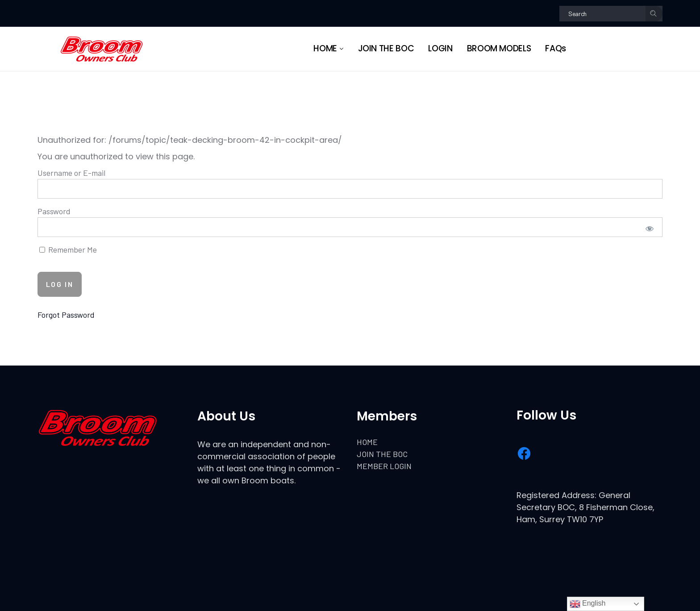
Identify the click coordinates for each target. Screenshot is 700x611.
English (588, 604)
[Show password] (650, 228)
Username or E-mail (71, 173)
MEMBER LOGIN (384, 466)
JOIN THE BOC (382, 454)
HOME (367, 442)
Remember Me (68, 249)
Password (54, 211)
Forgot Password (66, 315)
